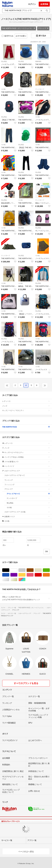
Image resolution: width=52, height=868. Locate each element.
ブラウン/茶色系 (33, 570)
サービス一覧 (7, 840)
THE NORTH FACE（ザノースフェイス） (19, 28)
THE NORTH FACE (26, 427)
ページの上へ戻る (26, 852)
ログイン (32, 4)
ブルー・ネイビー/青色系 (9, 575)
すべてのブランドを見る (26, 683)
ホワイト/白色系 (17, 570)
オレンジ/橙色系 (50, 575)
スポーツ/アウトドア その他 (27, 512)
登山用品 (4, 61)
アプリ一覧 (32, 840)
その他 (3, 89)
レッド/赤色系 (42, 575)
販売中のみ (8, 36)
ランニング (27, 480)
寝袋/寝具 (38, 61)
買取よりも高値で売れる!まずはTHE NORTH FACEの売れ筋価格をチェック (26, 598)
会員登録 (44, 4)
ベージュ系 (42, 570)
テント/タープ (40, 89)
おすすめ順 (21, 36)
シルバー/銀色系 (9, 580)
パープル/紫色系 (17, 575)
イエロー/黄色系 (25, 575)
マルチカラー (25, 580)
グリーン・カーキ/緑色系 (50, 570)
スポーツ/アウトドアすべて (27, 475)
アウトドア (43, 28)
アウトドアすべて (28, 494)
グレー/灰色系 (25, 570)
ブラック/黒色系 (9, 570)
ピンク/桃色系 (33, 575)
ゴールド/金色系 (17, 580)
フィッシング (27, 485)
